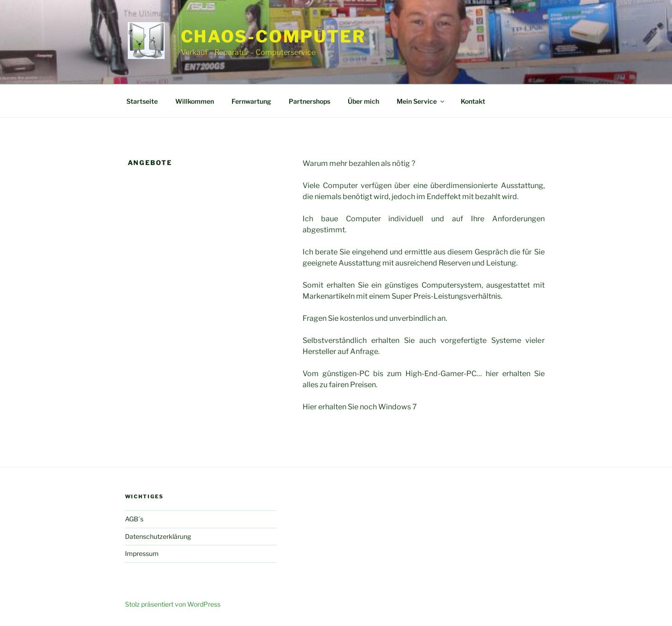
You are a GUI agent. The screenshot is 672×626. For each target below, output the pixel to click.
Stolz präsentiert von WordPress (173, 604)
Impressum (142, 553)
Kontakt (473, 101)
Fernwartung (251, 101)
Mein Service (421, 101)
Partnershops (309, 101)
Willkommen (195, 101)
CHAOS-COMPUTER (273, 36)
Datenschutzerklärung (158, 536)
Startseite (142, 101)
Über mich (363, 101)
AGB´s (134, 519)
